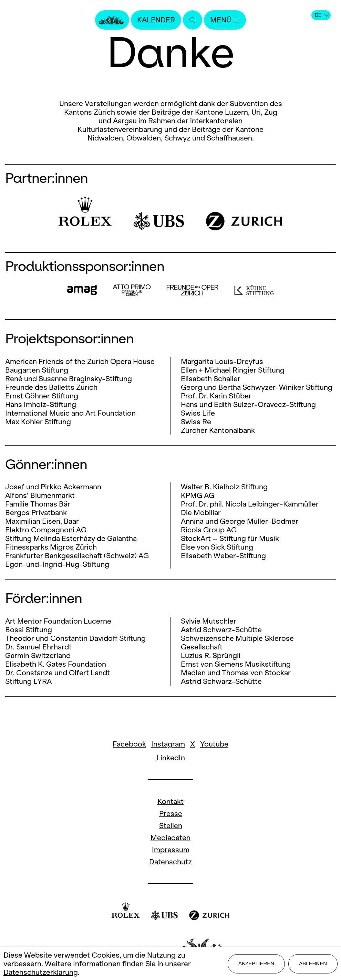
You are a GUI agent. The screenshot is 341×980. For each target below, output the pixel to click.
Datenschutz (170, 862)
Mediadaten (170, 838)
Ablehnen (313, 963)
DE (322, 15)
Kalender (156, 20)
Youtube (214, 744)
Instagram (168, 744)
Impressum (171, 850)
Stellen (171, 826)
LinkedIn (171, 758)
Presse (171, 814)
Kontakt (170, 801)
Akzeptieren (256, 963)
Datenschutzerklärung (41, 972)
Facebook (129, 744)
